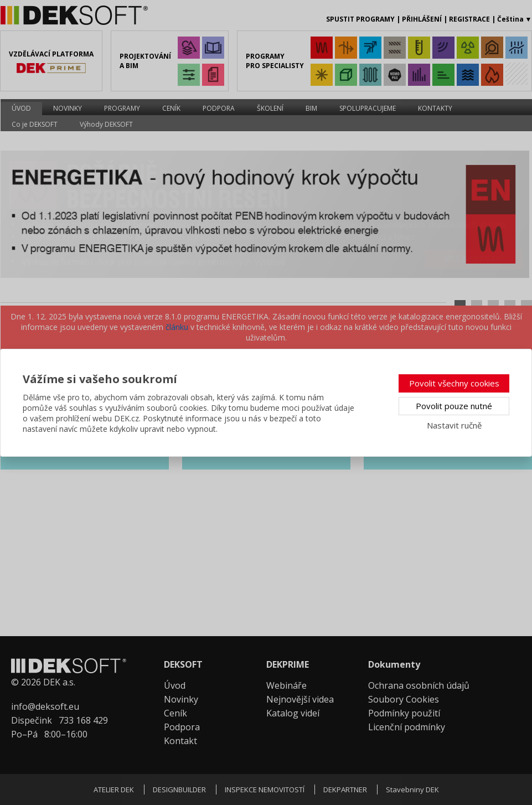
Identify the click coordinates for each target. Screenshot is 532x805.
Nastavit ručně (454, 425)
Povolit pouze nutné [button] (454, 406)
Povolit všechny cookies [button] (454, 383)
